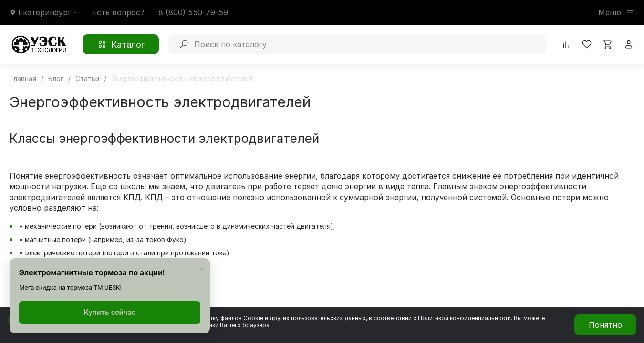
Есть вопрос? (118, 12)
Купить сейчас (110, 312)
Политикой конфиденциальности (464, 318)
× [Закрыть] (202, 269)
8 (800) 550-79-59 (193, 12)
